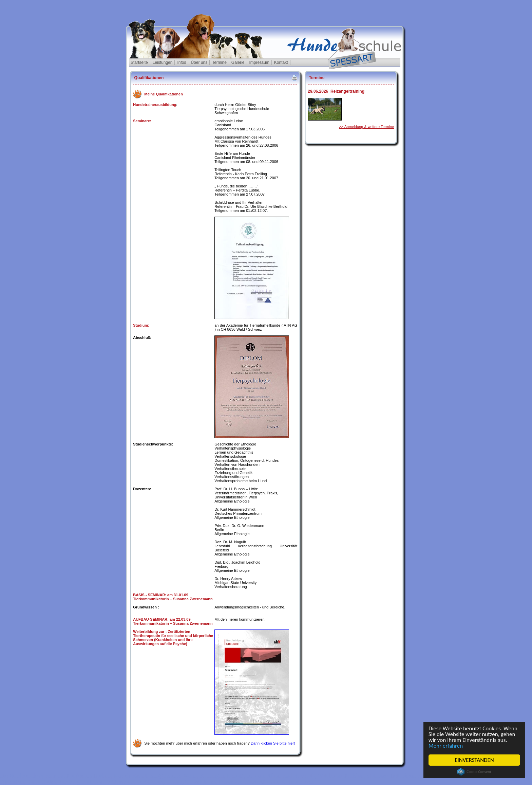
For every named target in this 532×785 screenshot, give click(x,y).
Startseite (139, 62)
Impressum (259, 62)
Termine (219, 62)
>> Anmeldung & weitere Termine (366, 127)
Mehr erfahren (446, 746)
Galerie (238, 62)
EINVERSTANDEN (474, 760)
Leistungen (163, 62)
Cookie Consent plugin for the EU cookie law (474, 772)
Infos (182, 62)
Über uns (199, 62)
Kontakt (281, 62)
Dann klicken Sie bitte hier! (273, 743)
